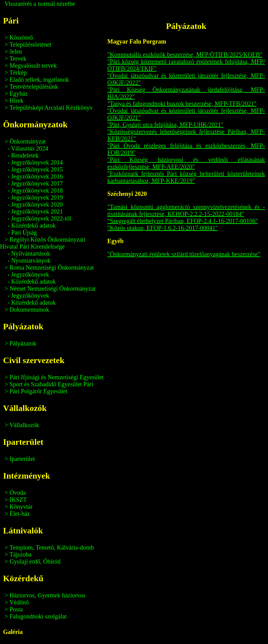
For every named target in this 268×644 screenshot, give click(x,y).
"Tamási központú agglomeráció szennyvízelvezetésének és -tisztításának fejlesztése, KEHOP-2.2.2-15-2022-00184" (186, 210)
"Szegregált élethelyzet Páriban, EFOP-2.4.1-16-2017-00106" (183, 221)
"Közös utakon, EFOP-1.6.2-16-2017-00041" (163, 228)
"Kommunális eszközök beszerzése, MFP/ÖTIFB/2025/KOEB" (185, 55)
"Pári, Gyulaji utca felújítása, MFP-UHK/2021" (165, 125)
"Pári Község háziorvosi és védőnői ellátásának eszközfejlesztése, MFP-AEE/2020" (186, 163)
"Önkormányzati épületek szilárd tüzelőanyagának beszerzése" (184, 254)
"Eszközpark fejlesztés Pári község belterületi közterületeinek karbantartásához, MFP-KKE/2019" (186, 177)
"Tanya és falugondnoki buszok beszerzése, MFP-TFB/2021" (182, 104)
